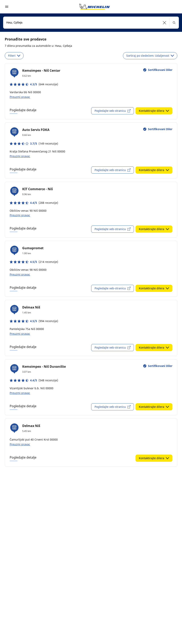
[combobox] (91, 23)
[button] (165, 23)
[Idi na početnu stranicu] (95, 7)
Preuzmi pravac (20, 97)
